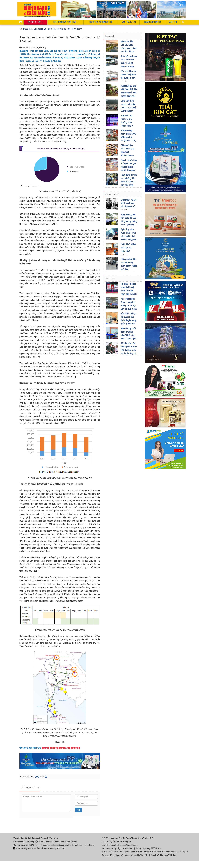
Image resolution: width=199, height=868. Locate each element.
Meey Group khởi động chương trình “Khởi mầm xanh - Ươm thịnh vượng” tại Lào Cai (129, 335)
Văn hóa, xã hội (129, 22)
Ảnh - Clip (173, 22)
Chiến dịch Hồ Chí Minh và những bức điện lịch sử (129, 203)
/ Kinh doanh (76, 29)
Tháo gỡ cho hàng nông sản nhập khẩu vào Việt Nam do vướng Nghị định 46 (129, 63)
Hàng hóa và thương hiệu (101, 22)
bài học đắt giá (64, 748)
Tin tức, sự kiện (35, 22)
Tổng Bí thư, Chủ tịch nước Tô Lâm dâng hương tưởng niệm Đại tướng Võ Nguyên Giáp (129, 221)
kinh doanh (75, 748)
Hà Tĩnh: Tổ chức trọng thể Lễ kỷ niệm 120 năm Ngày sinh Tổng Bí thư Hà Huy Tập (129, 291)
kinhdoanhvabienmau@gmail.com (122, 845)
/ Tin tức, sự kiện (63, 29)
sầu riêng (54, 748)
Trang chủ (26, 29)
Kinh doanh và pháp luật (66, 22)
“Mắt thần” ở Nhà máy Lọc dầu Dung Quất (128, 248)
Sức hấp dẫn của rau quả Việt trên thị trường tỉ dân (128, 74)
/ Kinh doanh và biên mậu (43, 29)
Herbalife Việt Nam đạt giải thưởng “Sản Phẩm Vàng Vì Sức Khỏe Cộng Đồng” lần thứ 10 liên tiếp (128, 126)
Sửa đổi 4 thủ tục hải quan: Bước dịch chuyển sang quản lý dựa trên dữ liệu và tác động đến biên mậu (128, 324)
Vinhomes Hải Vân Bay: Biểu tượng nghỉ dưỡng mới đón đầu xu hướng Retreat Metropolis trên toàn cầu (129, 52)
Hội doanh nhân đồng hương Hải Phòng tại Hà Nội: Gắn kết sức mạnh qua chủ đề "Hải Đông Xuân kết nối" (129, 309)
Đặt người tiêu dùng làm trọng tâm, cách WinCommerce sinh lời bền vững (128, 152)
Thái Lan (45, 748)
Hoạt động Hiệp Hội (153, 22)
